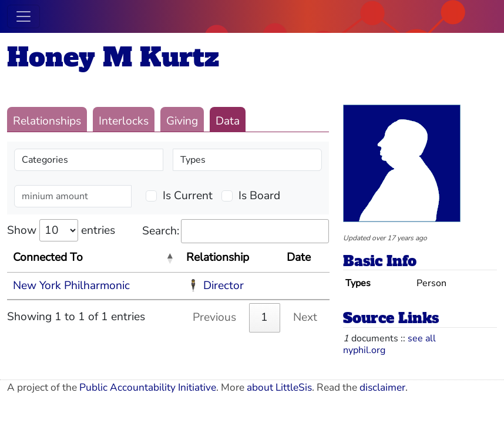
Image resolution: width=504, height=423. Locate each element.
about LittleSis (279, 387)
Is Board (259, 196)
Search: (236, 231)
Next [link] (305, 317)
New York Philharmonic (71, 286)
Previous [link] (214, 317)
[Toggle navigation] (23, 16)
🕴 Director (215, 286)
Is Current (188, 196)
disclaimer (382, 387)
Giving (182, 121)
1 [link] (264, 317)
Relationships (47, 121)
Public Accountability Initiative (148, 387)
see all (422, 338)
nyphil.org (364, 350)
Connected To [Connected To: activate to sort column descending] (48, 257)
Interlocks (124, 121)
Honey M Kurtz (113, 57)
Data (228, 121)
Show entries (61, 230)
